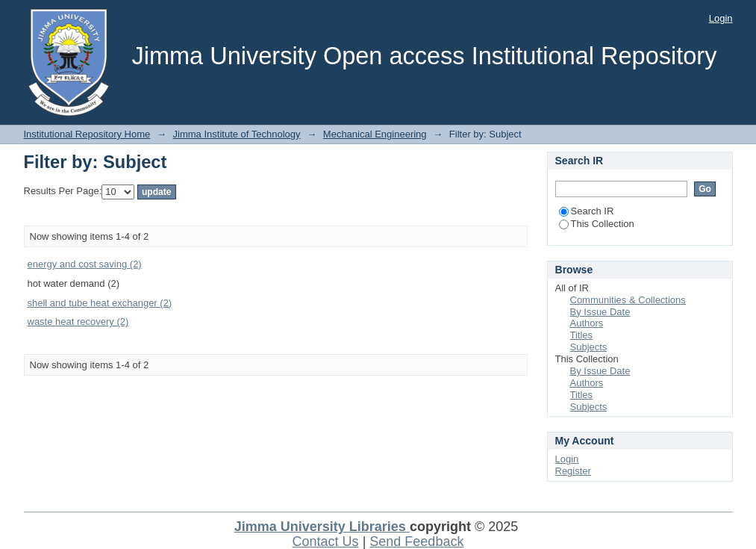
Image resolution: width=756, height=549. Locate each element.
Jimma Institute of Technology (237, 134)
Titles (582, 335)
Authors (587, 323)
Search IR (587, 211)
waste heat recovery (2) (78, 322)
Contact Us (326, 542)
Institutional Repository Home (87, 134)
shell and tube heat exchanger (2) (100, 303)
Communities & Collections (628, 300)
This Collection (597, 224)
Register (573, 471)
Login (721, 18)
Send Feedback (416, 542)
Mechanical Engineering (375, 134)
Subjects (589, 347)
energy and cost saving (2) (85, 264)
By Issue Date (600, 312)
